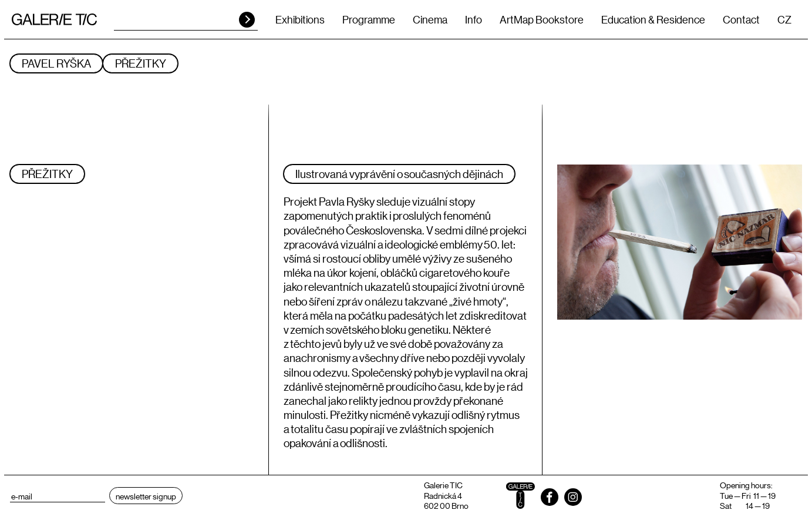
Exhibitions (300, 19)
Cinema (430, 19)
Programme (369, 19)
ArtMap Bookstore (542, 19)
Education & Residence (653, 19)
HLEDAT (247, 20)
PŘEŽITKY (141, 63)
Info (474, 19)
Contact (741, 19)
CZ (784, 19)
